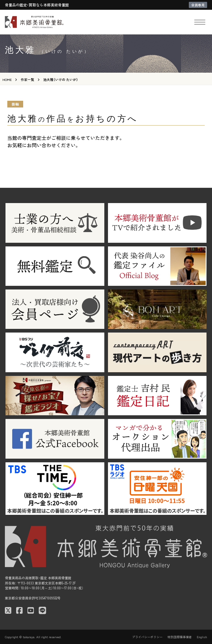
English (202, 637)
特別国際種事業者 (180, 637)
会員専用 (198, 5)
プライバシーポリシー (147, 637)
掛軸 (15, 104)
